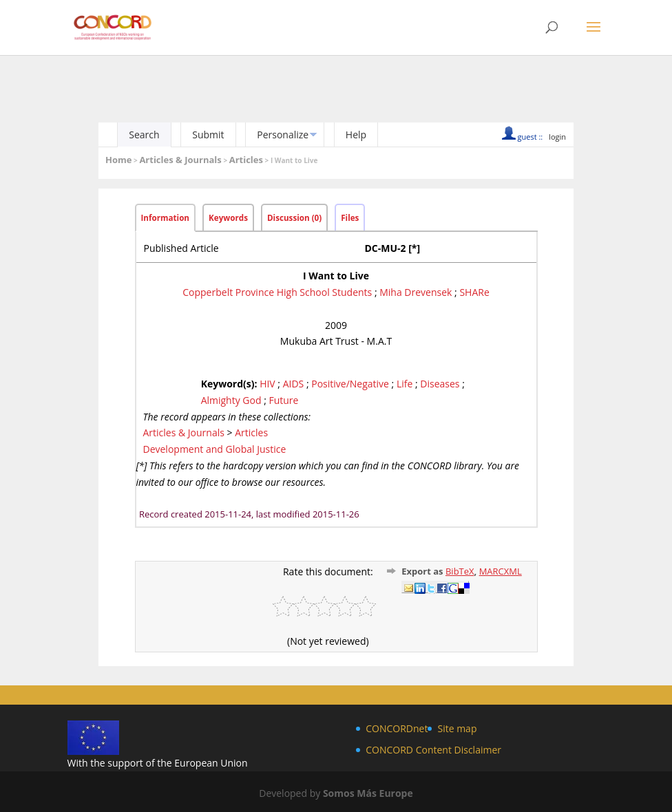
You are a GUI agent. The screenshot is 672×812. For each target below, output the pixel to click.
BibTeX (460, 571)
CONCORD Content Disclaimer (433, 750)
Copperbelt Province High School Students (277, 292)
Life (405, 384)
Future (283, 400)
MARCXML (501, 571)
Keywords (228, 218)
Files (350, 218)
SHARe (474, 292)
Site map (457, 728)
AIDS (294, 384)
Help (356, 135)
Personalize (283, 135)
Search (144, 135)
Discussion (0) (294, 218)
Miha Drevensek (416, 292)
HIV (267, 384)
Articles (246, 160)
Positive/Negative (350, 384)
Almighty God (231, 400)
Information (166, 218)
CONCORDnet (397, 728)
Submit (208, 135)
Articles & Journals (180, 160)
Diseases (440, 384)
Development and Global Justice (215, 449)
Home (118, 160)
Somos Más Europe (368, 793)
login (557, 137)
